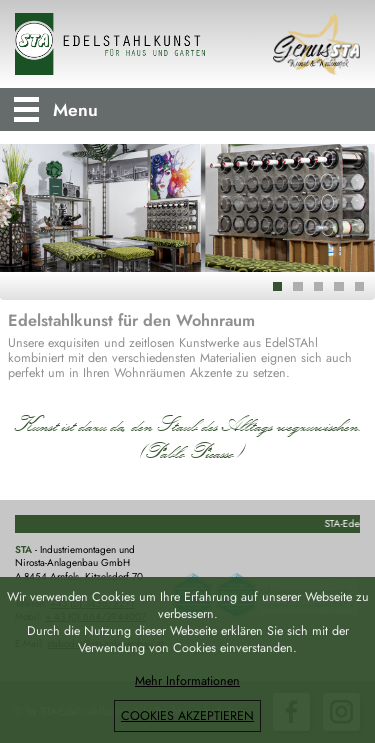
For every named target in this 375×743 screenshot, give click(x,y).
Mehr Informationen (187, 681)
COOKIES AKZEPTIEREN (187, 716)
